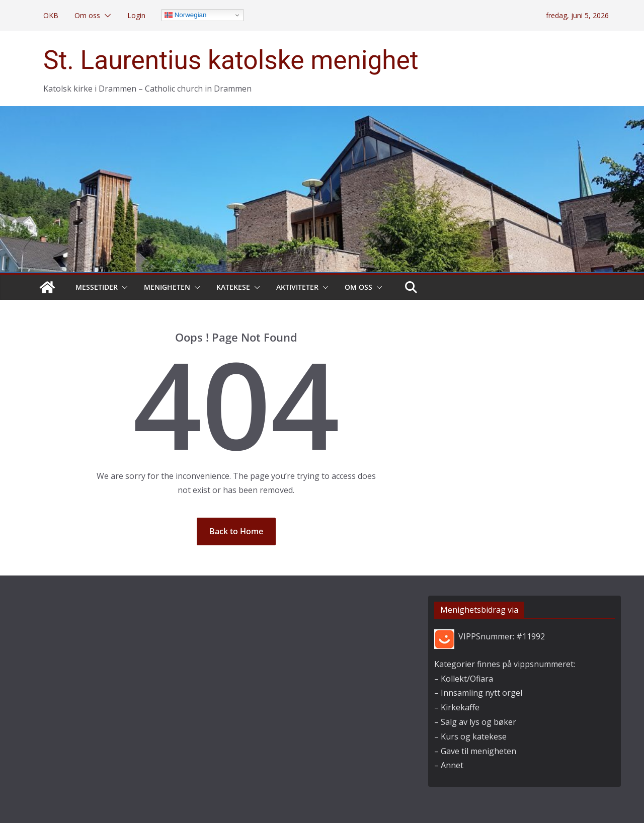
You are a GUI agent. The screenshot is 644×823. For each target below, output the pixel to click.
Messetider (97, 287)
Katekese (233, 287)
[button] (106, 15)
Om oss (87, 15)
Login (136, 15)
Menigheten (167, 287)
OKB (51, 15)
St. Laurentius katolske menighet (231, 60)
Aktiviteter (297, 287)
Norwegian (185, 15)
